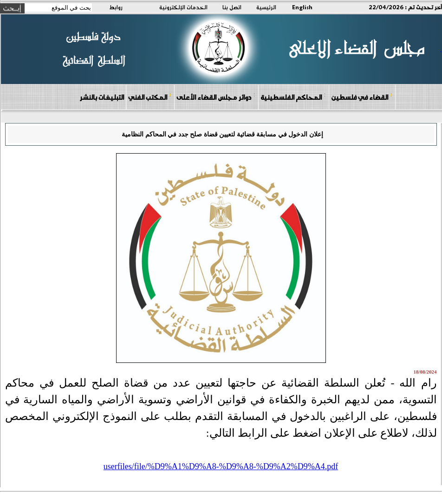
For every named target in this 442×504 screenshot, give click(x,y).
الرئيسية (266, 7)
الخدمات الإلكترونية (183, 7)
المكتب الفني (150, 97)
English (302, 7)
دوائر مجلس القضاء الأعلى (216, 97)
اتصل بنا (232, 7)
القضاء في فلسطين (362, 97)
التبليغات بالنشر (102, 97)
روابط (116, 7)
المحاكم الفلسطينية (293, 97)
